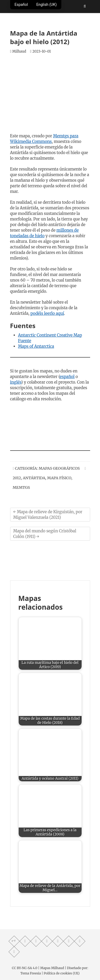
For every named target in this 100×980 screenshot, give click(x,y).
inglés (16, 382)
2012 (17, 478)
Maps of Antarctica (36, 346)
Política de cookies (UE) (62, 973)
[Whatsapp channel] (25, 941)
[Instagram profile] (69, 941)
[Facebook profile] (36, 941)
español (67, 377)
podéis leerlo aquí (47, 313)
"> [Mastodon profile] (14, 941)
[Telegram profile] (47, 941)
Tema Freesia (31, 973)
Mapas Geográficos (59, 468)
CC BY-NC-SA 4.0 (25, 968)
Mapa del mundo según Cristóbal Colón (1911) (45, 534)
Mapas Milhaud (52, 968)
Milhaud (18, 51)
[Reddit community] (79, 941)
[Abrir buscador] (85, 6)
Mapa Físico (59, 478)
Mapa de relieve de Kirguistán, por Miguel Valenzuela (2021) (48, 515)
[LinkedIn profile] (14, 952)
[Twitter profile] (58, 941)
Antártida (34, 478)
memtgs (21, 487)
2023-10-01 (41, 51)
